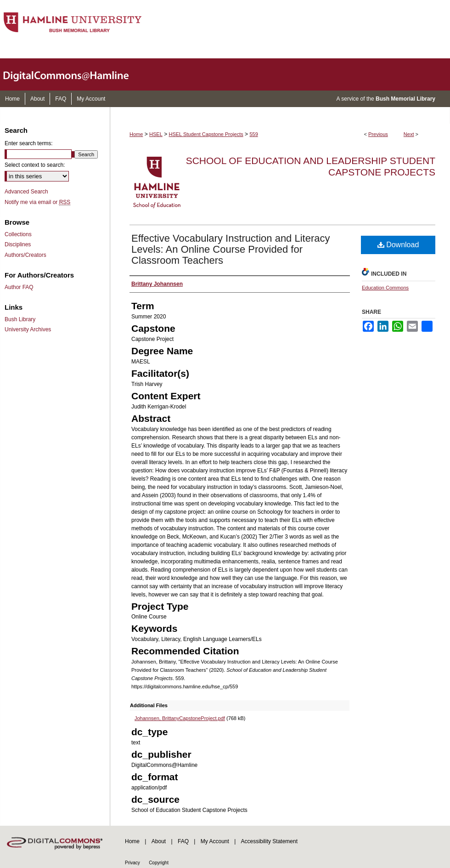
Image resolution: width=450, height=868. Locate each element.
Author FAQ (19, 287)
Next (409, 134)
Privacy (132, 863)
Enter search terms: (29, 143)
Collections (18, 234)
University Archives (28, 329)
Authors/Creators (25, 255)
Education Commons (385, 288)
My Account (215, 841)
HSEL (156, 134)
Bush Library (20, 319)
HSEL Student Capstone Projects (206, 134)
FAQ (183, 841)
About (159, 841)
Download (398, 245)
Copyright (159, 863)
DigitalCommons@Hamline (73, 74)
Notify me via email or (37, 202)
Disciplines (18, 244)
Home (136, 134)
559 (253, 134)
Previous (378, 134)
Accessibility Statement (269, 841)
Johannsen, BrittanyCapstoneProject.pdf (180, 718)
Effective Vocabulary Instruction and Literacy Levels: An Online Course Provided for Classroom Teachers (231, 249)
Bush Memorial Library (405, 99)
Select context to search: (35, 165)
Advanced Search (26, 192)
